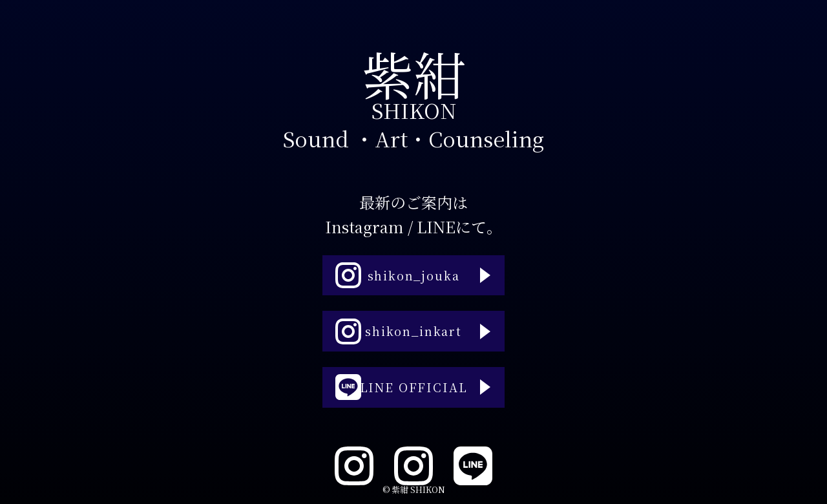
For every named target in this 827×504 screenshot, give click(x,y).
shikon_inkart (396, 331)
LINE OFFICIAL (398, 400)
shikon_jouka (394, 263)
